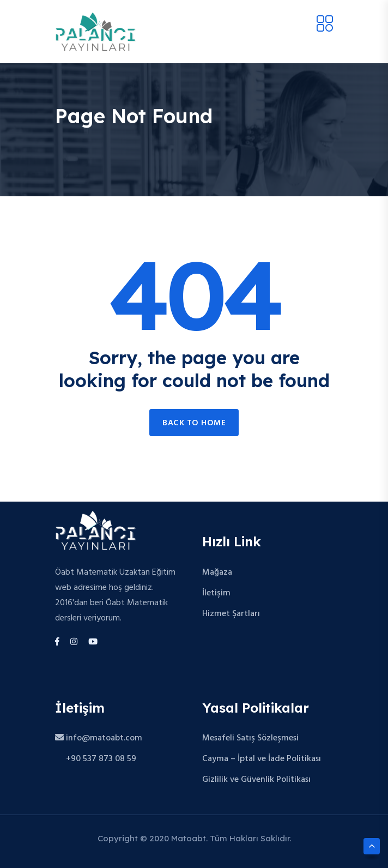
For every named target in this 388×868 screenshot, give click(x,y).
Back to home (194, 423)
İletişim (216, 593)
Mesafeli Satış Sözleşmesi (250, 738)
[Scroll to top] (372, 846)
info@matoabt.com (99, 738)
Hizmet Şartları (231, 614)
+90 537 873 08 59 (96, 759)
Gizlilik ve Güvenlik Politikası (256, 780)
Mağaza (217, 572)
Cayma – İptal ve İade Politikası (262, 759)
